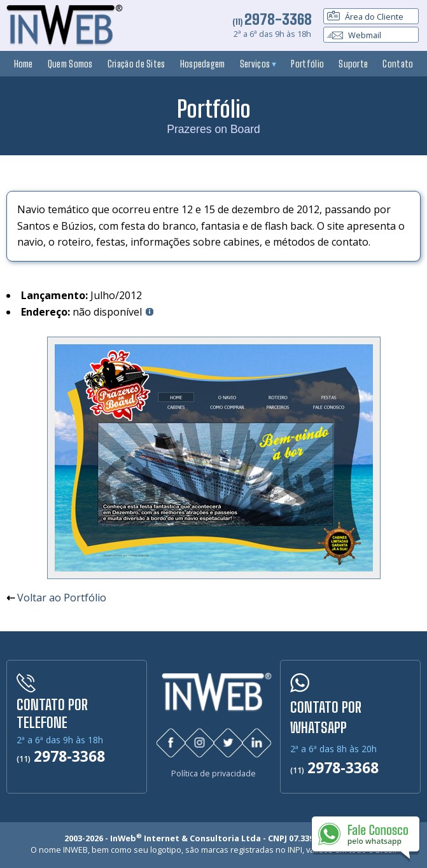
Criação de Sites (136, 64)
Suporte (353, 64)
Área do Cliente (365, 17)
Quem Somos (70, 64)
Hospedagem (203, 64)
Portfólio (307, 64)
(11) (272, 22)
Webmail (354, 35)
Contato (398, 64)
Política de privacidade (213, 773)
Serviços (258, 64)
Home (24, 64)
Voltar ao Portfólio (62, 598)
